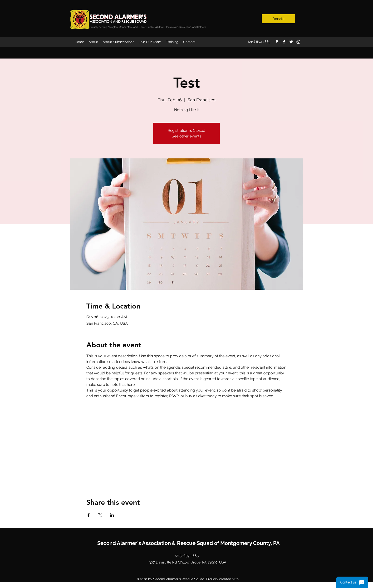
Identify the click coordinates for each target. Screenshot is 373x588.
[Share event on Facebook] (89, 515)
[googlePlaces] (277, 42)
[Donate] (278, 19)
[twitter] (291, 42)
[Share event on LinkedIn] (112, 515)
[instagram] (298, 42)
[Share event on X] (100, 515)
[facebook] (284, 42)
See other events (186, 136)
